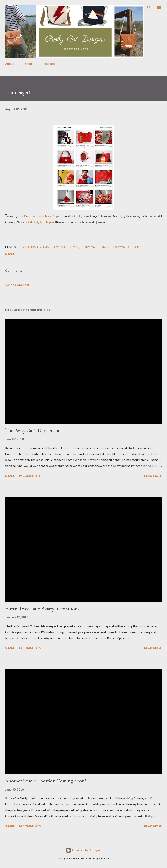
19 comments (30, 476)
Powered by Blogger (83, 850)
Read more (153, 476)
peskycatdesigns (126, 247)
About (10, 64)
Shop (28, 64)
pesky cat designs (96, 247)
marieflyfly (70, 247)
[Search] (149, 8)
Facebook (50, 64)
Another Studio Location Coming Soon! (46, 781)
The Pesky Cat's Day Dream (33, 430)
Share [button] (10, 254)
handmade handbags (43, 247)
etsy (21, 247)
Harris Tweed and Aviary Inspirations (42, 608)
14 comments (30, 648)
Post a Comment (17, 285)
